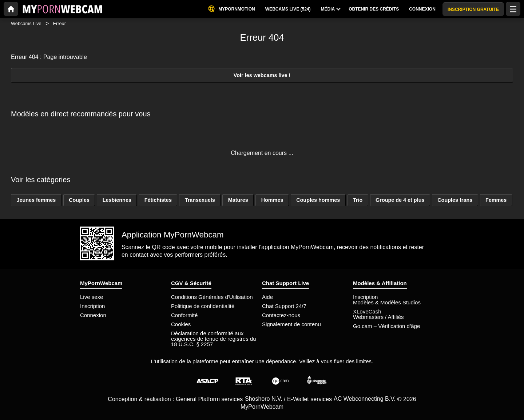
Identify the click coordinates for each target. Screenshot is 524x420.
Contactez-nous (281, 315)
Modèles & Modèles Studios (387, 302)
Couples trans (455, 200)
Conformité (184, 315)
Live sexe (92, 297)
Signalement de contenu (291, 324)
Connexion (93, 315)
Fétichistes (158, 200)
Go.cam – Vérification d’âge (386, 326)
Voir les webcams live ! (262, 75)
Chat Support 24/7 (284, 306)
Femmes (496, 200)
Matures (238, 200)
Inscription (92, 306)
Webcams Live (26, 23)
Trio (358, 200)
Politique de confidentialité (203, 306)
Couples (79, 200)
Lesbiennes (117, 200)
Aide (267, 297)
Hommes (272, 200)
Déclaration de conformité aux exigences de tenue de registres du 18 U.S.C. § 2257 (214, 339)
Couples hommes (318, 200)
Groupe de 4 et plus (400, 200)
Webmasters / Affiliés (378, 317)
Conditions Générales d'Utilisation (212, 297)
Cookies (181, 324)
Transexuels (200, 200)
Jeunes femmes (36, 200)
